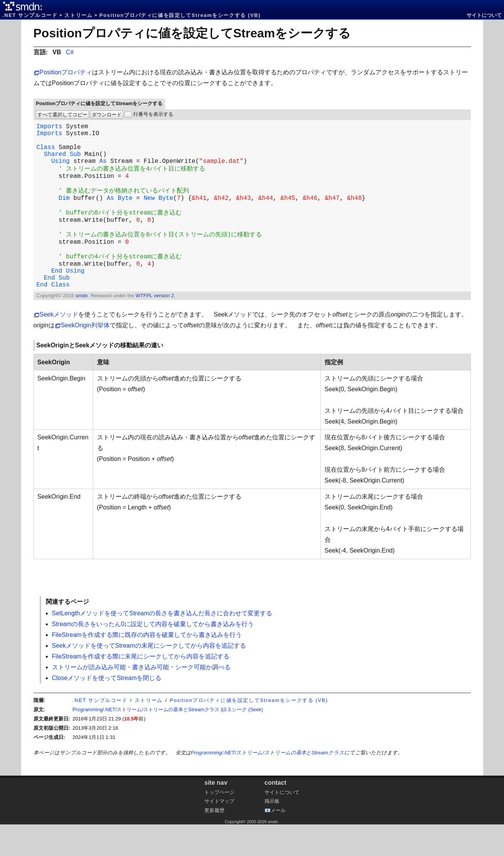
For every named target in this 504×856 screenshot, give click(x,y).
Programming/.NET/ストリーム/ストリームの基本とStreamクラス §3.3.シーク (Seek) (168, 741)
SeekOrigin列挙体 (85, 357)
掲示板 (272, 833)
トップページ (219, 824)
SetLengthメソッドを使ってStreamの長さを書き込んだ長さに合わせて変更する (162, 645)
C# (70, 52)
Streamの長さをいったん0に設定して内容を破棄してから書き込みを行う (153, 656)
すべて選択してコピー (62, 115)
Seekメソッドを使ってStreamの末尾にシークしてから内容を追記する (149, 677)
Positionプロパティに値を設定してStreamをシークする (192, 33)
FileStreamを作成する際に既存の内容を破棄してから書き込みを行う (147, 666)
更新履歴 (214, 842)
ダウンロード (107, 115)
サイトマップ (219, 833)
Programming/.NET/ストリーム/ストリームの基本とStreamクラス (268, 784)
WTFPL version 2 (155, 327)
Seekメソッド (59, 346)
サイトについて (484, 15)
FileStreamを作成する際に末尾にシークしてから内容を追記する (141, 688)
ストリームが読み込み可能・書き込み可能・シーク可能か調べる (141, 699)
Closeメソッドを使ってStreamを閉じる (107, 709)
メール (278, 842)
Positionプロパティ (66, 72)
